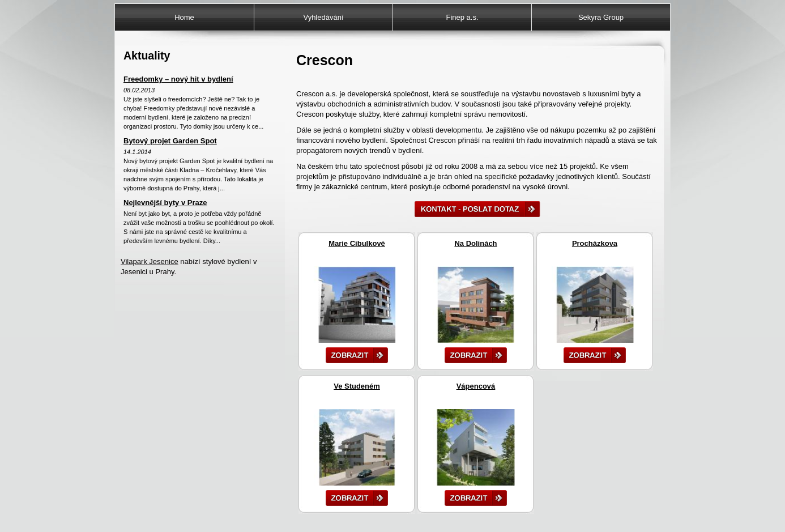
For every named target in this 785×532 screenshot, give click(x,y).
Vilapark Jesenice (150, 261)
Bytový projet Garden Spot (170, 141)
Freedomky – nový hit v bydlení (178, 79)
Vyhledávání (323, 17)
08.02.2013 (139, 90)
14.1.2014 (137, 152)
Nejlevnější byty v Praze (165, 203)
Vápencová (476, 386)
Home (184, 17)
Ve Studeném (357, 386)
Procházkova (595, 243)
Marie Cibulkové (357, 243)
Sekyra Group (601, 17)
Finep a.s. (462, 17)
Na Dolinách (475, 243)
